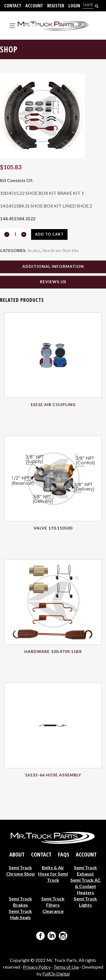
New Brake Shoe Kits (61, 250)
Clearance (53, 911)
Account (34, 6)
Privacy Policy (37, 967)
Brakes (34, 250)
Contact (13, 6)
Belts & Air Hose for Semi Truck (53, 874)
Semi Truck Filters (53, 902)
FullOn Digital (56, 974)
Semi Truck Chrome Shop (20, 871)
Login (74, 6)
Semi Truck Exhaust (85, 871)
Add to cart (49, 234)
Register (56, 6)
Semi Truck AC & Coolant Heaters (86, 886)
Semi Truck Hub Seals (20, 914)
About (17, 855)
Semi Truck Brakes (20, 902)
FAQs (64, 855)
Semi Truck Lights (85, 902)
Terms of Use (66, 967)
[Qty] (15, 234)
